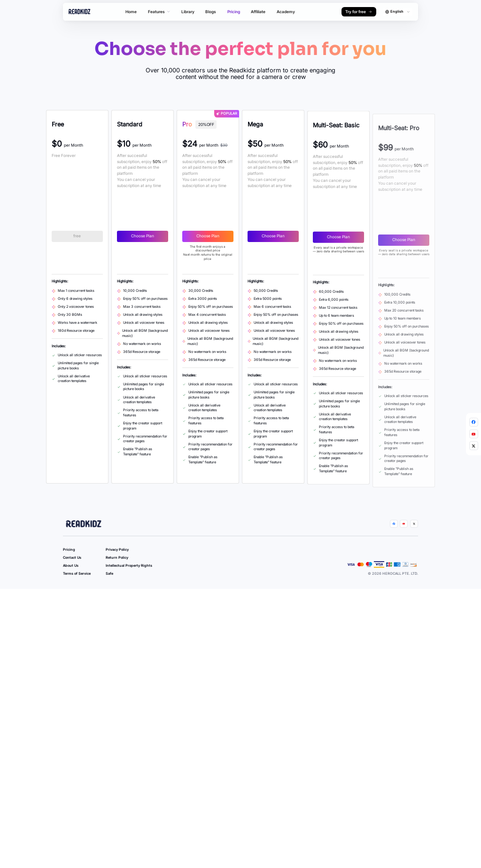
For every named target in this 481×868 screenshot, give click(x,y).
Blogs (211, 12)
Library (188, 12)
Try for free (359, 12)
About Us (71, 606)
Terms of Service (77, 614)
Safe (109, 614)
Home (131, 12)
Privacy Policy (117, 590)
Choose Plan (155, 236)
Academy (286, 12)
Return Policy (117, 598)
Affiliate (258, 12)
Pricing (234, 12)
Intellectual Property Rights (129, 606)
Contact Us (72, 598)
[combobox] (398, 12)
